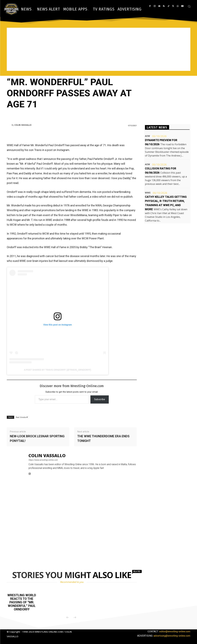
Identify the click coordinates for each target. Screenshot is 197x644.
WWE (148, 193)
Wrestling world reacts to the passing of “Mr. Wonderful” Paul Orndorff (22, 602)
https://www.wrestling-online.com (43, 460)
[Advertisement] (99, 49)
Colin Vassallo (23, 125)
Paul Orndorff (22, 417)
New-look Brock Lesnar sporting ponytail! (37, 439)
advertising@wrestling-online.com (172, 635)
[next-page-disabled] (75, 617)
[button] (189, 6)
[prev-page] (68, 617)
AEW (147, 136)
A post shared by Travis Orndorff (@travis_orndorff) (58, 370)
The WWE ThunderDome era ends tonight (103, 439)
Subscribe (100, 399)
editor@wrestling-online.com (175, 631)
